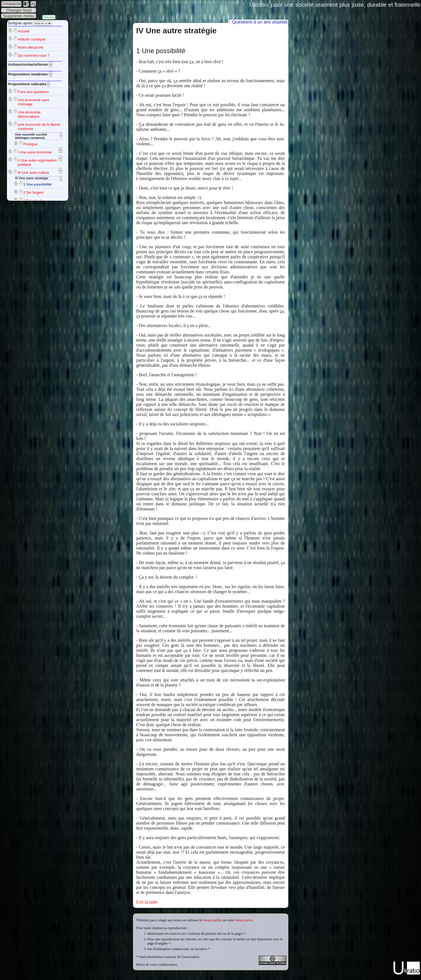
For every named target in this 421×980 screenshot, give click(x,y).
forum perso (244, 920)
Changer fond (19, 10)
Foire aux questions (33, 92)
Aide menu (49, 17)
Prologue (30, 144)
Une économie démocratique (29, 114)
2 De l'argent (33, 192)
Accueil (23, 31)
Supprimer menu (19, 16)
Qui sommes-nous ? (34, 55)
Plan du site (211, 978)
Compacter (11, 3)
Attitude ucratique (32, 39)
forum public (212, 920)
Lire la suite (147, 902)
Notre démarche (30, 47)
